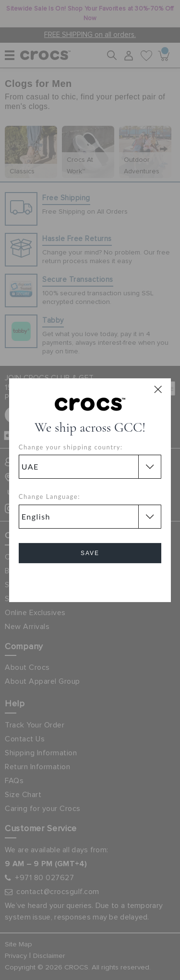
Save (90, 553)
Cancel (90, 580)
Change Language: (49, 496)
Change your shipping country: (71, 447)
